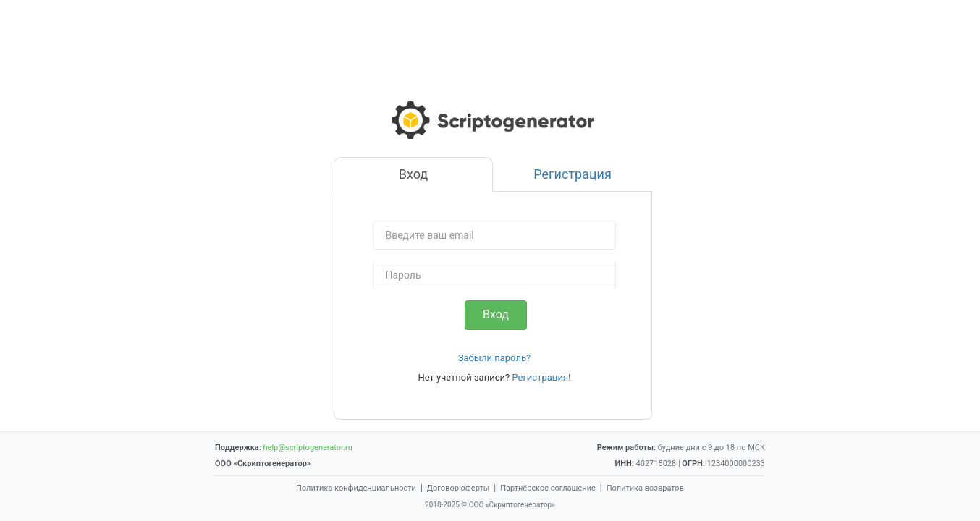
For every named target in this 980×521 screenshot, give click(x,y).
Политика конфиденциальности (356, 488)
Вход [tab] (413, 174)
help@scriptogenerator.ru (307, 448)
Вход (496, 314)
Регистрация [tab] (573, 174)
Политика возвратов (645, 488)
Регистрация (540, 377)
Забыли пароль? (494, 358)
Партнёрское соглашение (548, 488)
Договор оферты (458, 488)
